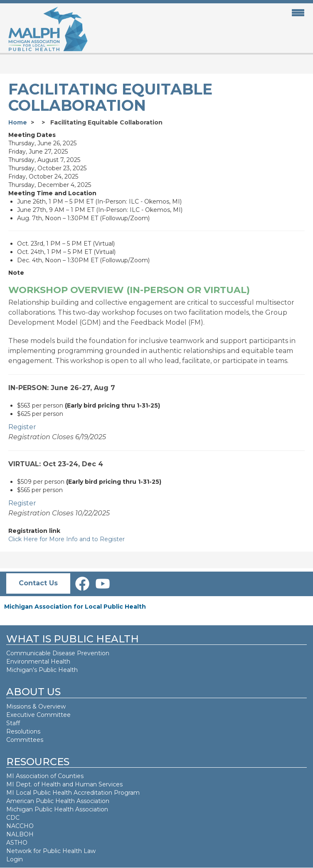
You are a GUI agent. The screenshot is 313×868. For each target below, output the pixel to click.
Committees (25, 740)
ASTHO (17, 843)
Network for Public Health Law (51, 851)
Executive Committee (38, 715)
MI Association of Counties (45, 776)
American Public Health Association (58, 801)
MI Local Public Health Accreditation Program (73, 793)
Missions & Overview (36, 706)
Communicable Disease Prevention (58, 653)
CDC (13, 818)
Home (18, 122)
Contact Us (38, 583)
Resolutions (23, 731)
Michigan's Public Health (43, 670)
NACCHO (20, 826)
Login (15, 859)
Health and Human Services (82, 784)
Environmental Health (38, 662)
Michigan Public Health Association (57, 809)
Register (22, 427)
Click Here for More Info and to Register (67, 539)
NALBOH (20, 834)
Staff (13, 723)
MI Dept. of (24, 784)
